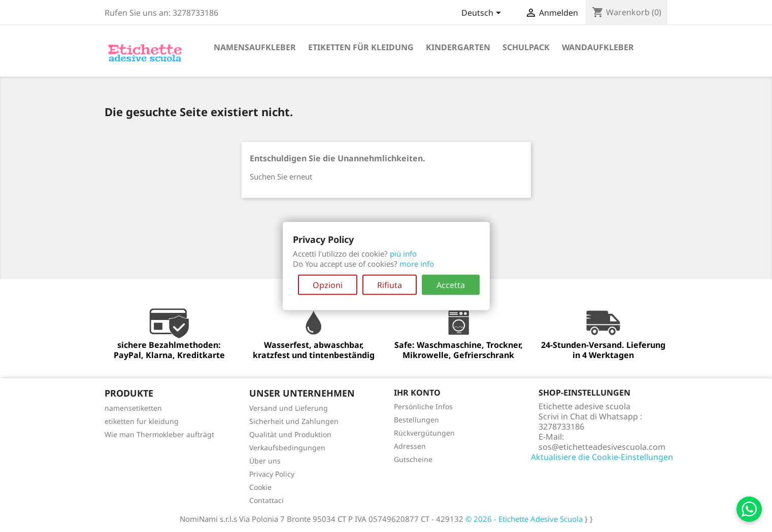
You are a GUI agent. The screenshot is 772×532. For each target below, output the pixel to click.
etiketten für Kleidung (361, 47)
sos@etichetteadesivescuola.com (602, 447)
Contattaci (266, 500)
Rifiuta (390, 285)
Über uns (265, 461)
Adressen (410, 446)
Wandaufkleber (598, 47)
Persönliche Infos (423, 406)
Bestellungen (416, 420)
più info (403, 254)
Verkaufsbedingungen (287, 448)
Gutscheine (413, 459)
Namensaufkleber (255, 47)
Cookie (260, 487)
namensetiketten (133, 408)
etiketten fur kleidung (142, 421)
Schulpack (526, 47)
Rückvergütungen (424, 433)
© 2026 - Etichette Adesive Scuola (525, 519)
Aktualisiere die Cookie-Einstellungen (602, 457)
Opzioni (328, 285)
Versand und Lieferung (289, 408)
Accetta (451, 285)
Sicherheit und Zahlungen (294, 421)
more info (417, 264)
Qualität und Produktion (290, 434)
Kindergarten (458, 47)
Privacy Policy (272, 474)
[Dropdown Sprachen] (483, 14)
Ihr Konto (417, 393)
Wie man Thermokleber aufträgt (159, 434)
